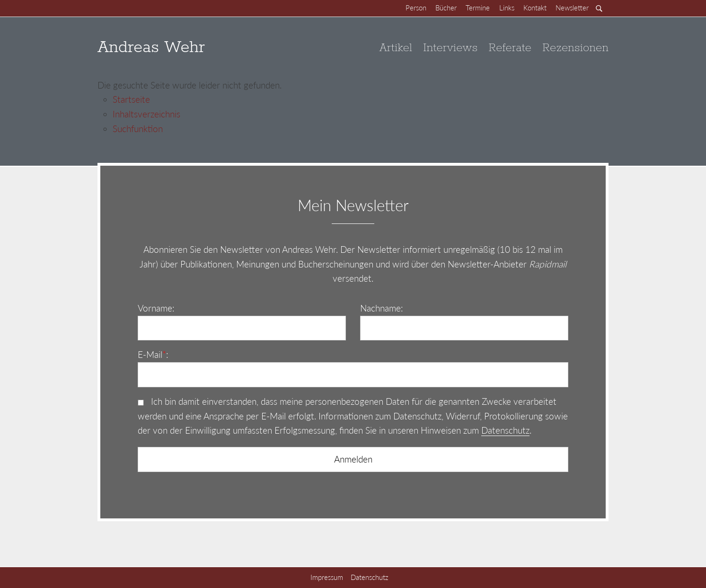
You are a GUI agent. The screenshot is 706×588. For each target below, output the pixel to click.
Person (416, 8)
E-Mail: (153, 354)
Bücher (446, 8)
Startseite (131, 99)
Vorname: (156, 308)
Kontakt (535, 8)
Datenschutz (505, 430)
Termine (478, 8)
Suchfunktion (138, 129)
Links (507, 8)
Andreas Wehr (151, 48)
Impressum (327, 577)
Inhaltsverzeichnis (146, 114)
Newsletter (572, 8)
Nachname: (382, 308)
